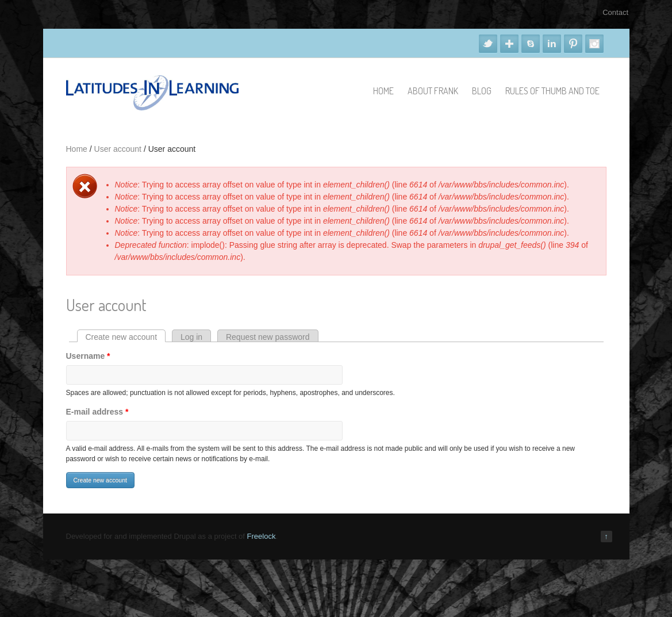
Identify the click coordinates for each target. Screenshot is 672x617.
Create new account (126, 337)
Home (383, 91)
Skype (531, 44)
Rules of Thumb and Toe (552, 91)
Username (88, 356)
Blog (482, 91)
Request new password (268, 337)
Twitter (488, 44)
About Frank (433, 91)
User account (118, 149)
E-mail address (97, 412)
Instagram (594, 44)
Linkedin (552, 44)
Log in (191, 337)
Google (509, 44)
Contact (615, 12)
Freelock (262, 536)
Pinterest (573, 44)
